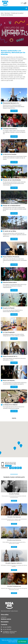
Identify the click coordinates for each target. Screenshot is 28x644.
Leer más (14, 111)
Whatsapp (22, 642)
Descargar (8, 466)
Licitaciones (4, 617)
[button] (19, 443)
